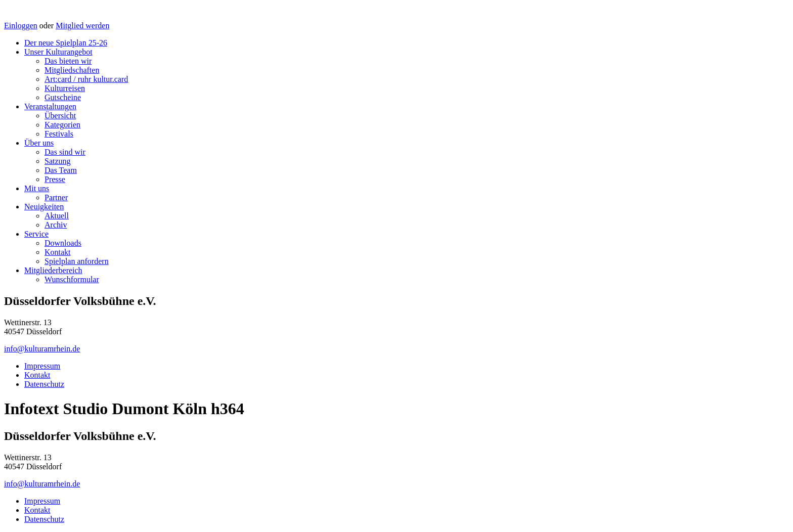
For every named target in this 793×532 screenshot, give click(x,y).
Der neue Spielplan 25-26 (66, 43)
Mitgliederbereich (53, 270)
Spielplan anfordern (77, 261)
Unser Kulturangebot (58, 52)
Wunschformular (72, 279)
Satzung (58, 161)
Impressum (42, 366)
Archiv (56, 225)
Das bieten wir (68, 61)
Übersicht (60, 116)
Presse (55, 179)
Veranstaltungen (50, 106)
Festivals (59, 134)
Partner (56, 197)
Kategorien (62, 125)
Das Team (61, 170)
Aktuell (57, 216)
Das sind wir (65, 152)
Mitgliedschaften (72, 70)
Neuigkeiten (44, 207)
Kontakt (58, 252)
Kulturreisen (65, 88)
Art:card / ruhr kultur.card (86, 79)
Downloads (63, 243)
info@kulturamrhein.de (42, 349)
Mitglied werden (82, 26)
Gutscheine (63, 97)
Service (36, 234)
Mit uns (37, 188)
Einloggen (21, 26)
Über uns (39, 143)
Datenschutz (44, 384)
